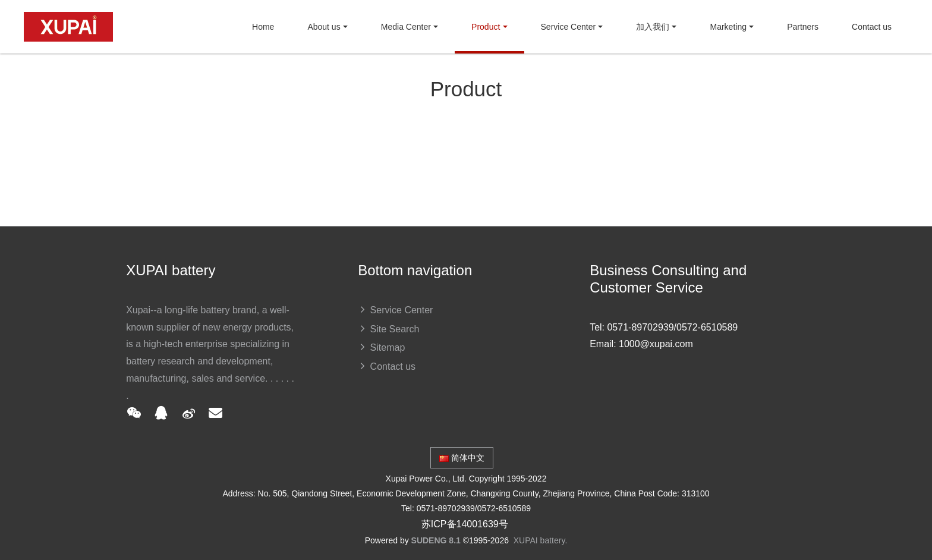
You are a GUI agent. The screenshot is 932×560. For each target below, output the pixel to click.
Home (263, 27)
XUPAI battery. (541, 540)
